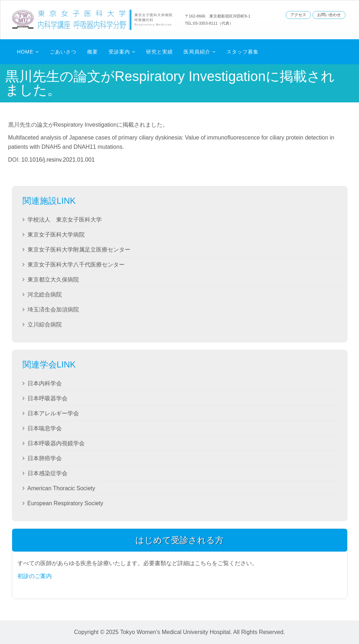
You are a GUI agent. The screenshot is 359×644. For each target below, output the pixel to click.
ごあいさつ (63, 52)
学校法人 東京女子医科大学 (65, 220)
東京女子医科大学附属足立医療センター (79, 250)
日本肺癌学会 (45, 458)
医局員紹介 (197, 52)
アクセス (298, 15)
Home (25, 52)
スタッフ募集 (243, 52)
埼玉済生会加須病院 (53, 310)
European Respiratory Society (66, 503)
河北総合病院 (45, 295)
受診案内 (119, 52)
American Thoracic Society (61, 488)
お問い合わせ (329, 15)
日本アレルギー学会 (53, 413)
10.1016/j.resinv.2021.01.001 (58, 160)
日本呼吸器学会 (48, 398)
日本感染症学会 (48, 473)
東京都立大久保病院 (53, 280)
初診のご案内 (35, 576)
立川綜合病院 (45, 324)
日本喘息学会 (45, 428)
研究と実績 (159, 52)
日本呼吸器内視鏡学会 (56, 443)
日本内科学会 (45, 383)
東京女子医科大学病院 (56, 235)
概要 (93, 52)
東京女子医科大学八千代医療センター (76, 265)
